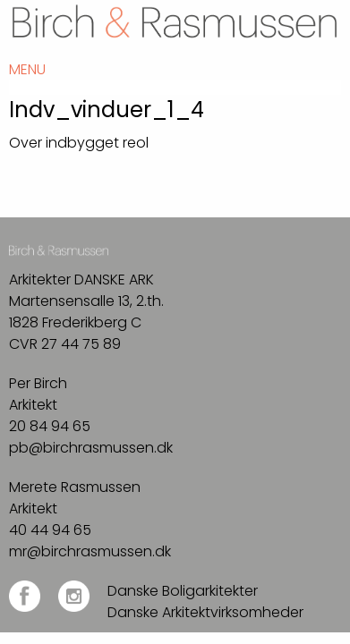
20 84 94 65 (50, 426)
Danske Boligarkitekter (183, 591)
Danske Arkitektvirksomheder (205, 612)
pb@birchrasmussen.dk (91, 448)
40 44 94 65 (50, 530)
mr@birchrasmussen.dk (90, 551)
